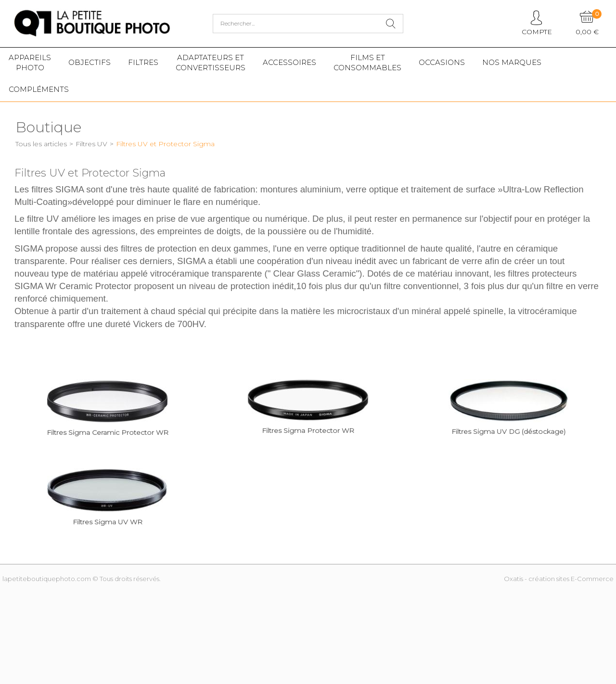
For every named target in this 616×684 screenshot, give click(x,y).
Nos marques (512, 62)
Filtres (143, 62)
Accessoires (289, 62)
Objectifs (90, 62)
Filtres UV (91, 144)
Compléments (39, 89)
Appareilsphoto (30, 63)
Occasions (442, 62)
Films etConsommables (367, 63)
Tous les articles (41, 144)
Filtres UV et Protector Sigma (165, 144)
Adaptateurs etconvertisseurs (211, 63)
